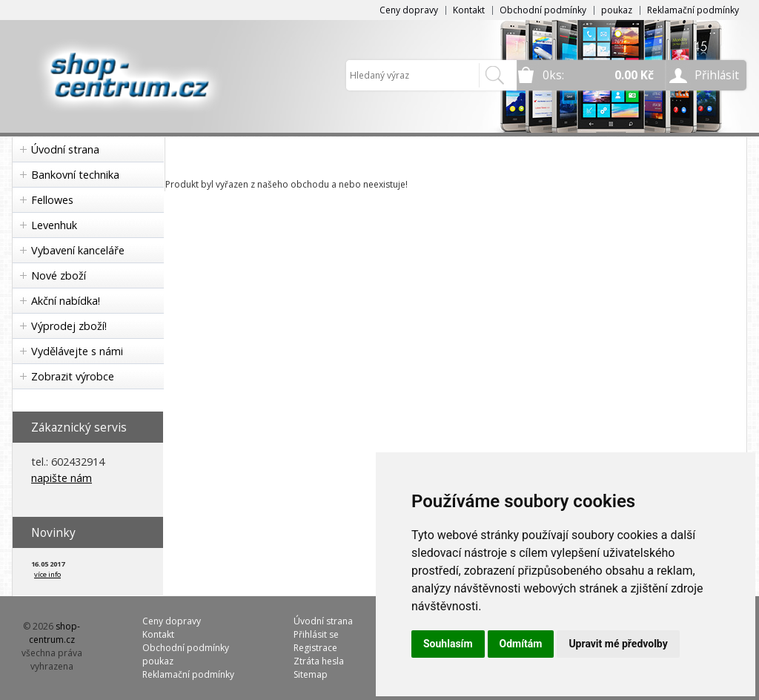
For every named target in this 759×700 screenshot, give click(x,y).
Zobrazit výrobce (73, 376)
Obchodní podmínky (543, 10)
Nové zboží (59, 275)
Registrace (315, 648)
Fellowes (52, 200)
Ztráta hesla (319, 661)
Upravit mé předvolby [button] (618, 644)
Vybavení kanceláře (78, 250)
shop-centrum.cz (55, 633)
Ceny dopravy (409, 10)
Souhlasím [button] (448, 644)
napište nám (62, 478)
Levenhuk (54, 225)
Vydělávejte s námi (77, 351)
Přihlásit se (316, 634)
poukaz (617, 10)
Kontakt (469, 10)
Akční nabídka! (66, 301)
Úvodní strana (65, 149)
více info (47, 574)
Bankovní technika (75, 175)
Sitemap (311, 674)
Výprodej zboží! (69, 326)
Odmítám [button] (521, 644)
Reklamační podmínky (693, 10)
